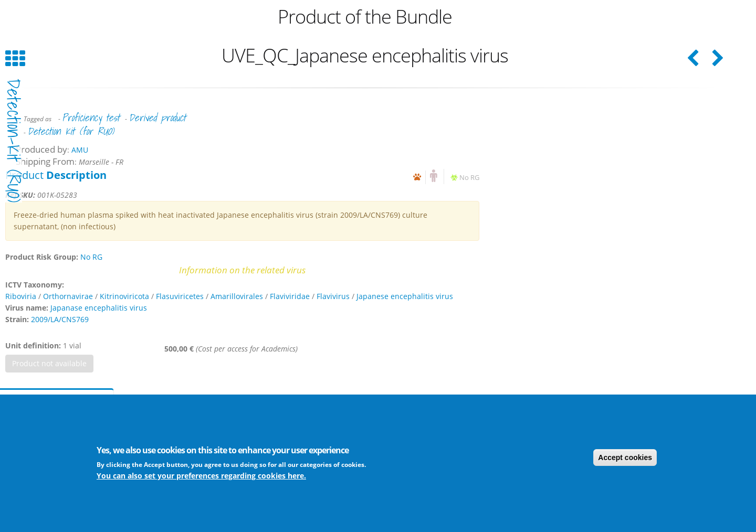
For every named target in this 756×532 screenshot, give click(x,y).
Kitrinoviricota (124, 296)
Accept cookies (625, 457)
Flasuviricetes (180, 296)
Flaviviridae (290, 296)
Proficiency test (91, 118)
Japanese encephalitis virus (405, 296)
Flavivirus (333, 296)
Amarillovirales (237, 296)
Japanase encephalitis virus (99, 308)
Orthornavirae (68, 296)
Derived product (157, 118)
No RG (469, 178)
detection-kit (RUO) (14, 141)
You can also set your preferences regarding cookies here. (201, 476)
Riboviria (21, 296)
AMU (80, 150)
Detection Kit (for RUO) (71, 131)
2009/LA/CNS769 (60, 319)
